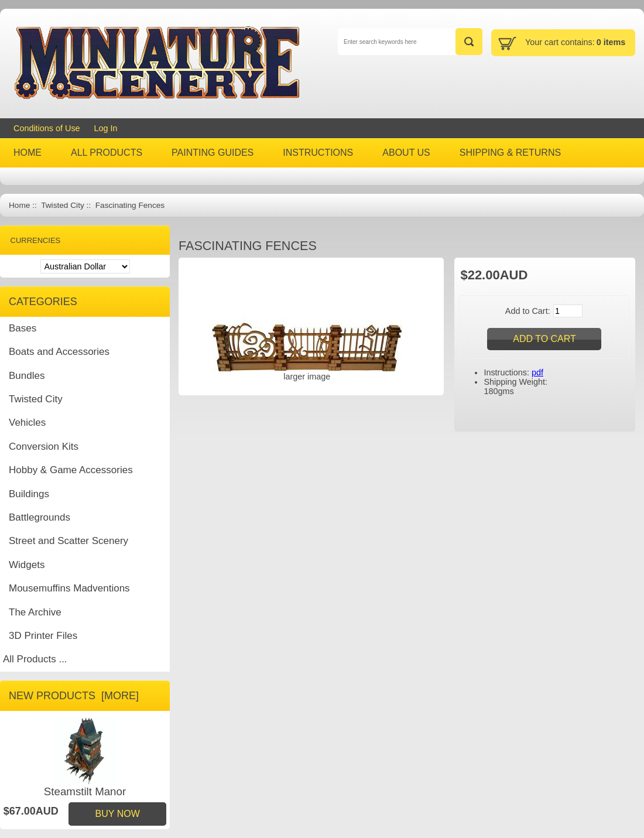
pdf (537, 372)
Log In (106, 128)
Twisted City (63, 205)
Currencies (36, 240)
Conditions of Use (47, 128)
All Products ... (35, 659)
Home (19, 205)
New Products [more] (74, 696)
